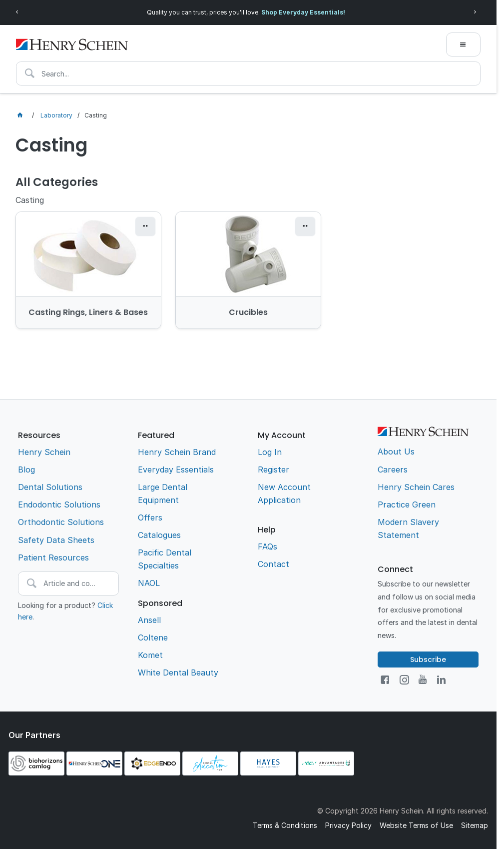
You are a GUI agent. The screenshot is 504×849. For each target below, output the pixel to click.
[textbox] (248, 73)
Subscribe (428, 659)
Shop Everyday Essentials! (303, 12)
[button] (145, 226)
